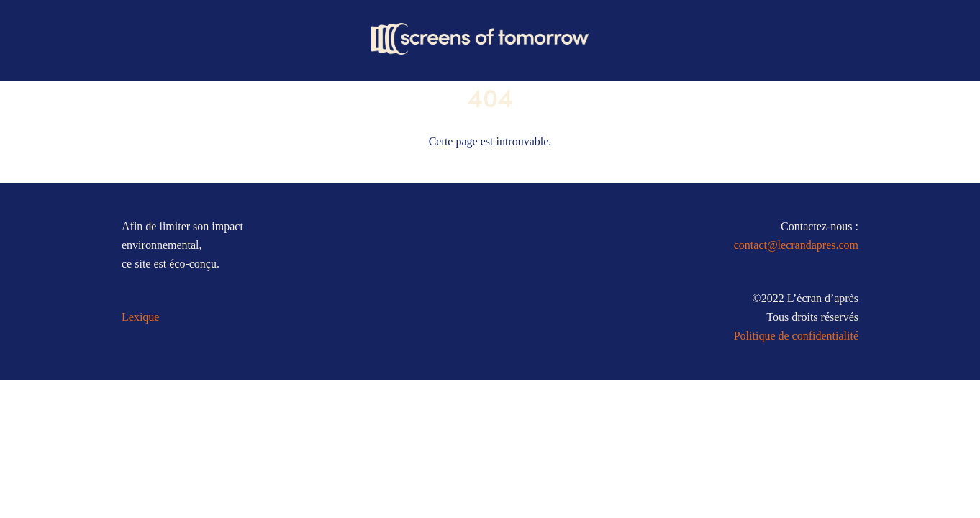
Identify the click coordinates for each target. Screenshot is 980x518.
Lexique (140, 317)
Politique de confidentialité (796, 336)
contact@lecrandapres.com (796, 245)
